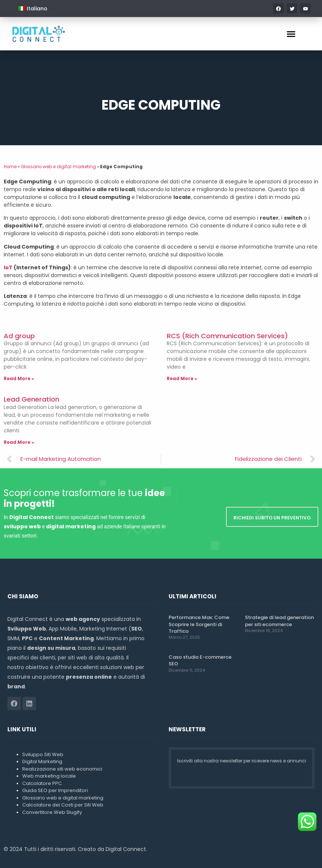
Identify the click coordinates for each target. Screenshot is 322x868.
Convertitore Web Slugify (52, 812)
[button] (291, 34)
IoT (8, 267)
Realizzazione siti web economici (62, 769)
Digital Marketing (42, 761)
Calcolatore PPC (42, 783)
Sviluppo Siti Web (43, 754)
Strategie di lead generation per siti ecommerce (279, 621)
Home (10, 167)
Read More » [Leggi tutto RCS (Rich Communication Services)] (182, 378)
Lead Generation (31, 399)
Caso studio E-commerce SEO (200, 660)
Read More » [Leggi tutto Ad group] (19, 378)
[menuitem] (33, 9)
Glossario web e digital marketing (58, 167)
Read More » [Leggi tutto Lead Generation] (19, 442)
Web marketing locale (49, 776)
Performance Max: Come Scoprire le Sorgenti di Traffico (199, 624)
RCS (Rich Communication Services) (227, 336)
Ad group (19, 336)
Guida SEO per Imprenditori (55, 790)
